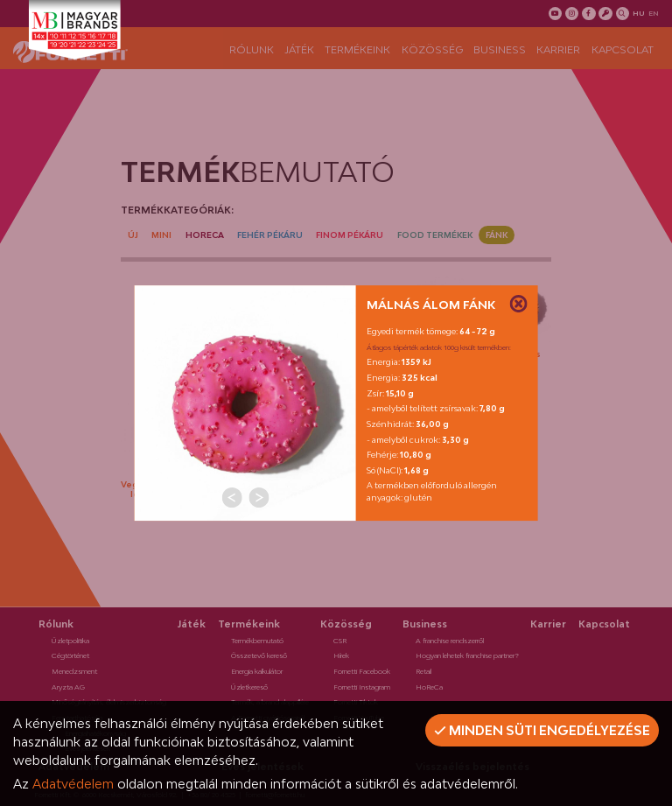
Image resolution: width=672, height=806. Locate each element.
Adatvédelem (73, 784)
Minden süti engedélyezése (542, 730)
